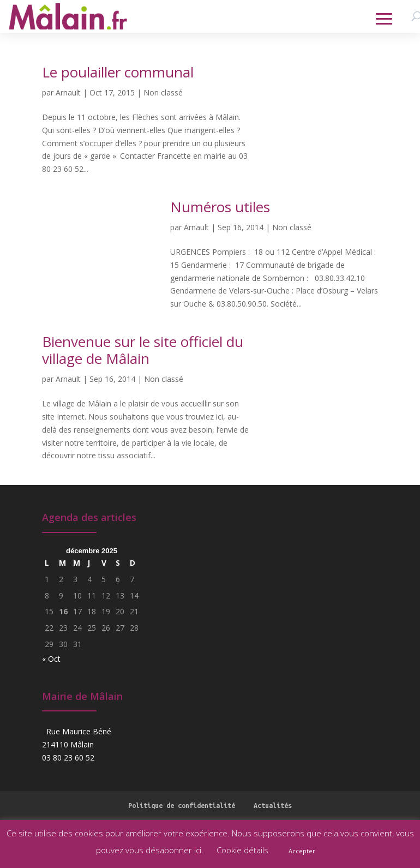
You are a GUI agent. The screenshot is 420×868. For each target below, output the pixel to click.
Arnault (68, 92)
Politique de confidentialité (182, 805)
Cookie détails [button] (242, 850)
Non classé (163, 92)
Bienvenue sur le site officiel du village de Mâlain (143, 350)
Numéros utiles (220, 207)
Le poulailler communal (118, 72)
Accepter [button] (302, 851)
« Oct (51, 659)
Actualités (273, 805)
